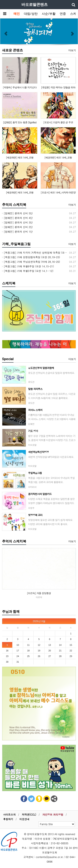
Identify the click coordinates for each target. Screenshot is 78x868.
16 (7, 651)
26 (39, 656)
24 (18, 656)
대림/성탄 (31, 14)
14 (60, 645)
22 (71, 651)
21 (60, 651)
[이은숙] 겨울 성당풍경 (39, 593)
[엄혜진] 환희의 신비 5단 (17, 213)
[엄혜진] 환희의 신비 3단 (17, 222)
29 (71, 656)
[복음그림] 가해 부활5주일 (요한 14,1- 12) (28, 271)
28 (60, 656)
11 (28, 645)
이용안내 (24, 819)
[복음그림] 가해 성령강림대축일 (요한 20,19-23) (31, 257)
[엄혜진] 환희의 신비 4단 (17, 218)
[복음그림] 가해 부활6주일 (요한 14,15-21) (28, 266)
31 (18, 662)
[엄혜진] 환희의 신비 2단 (17, 227)
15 (71, 645)
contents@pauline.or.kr (50, 857)
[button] (6, 31)
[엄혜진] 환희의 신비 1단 (17, 231)
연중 (63, 14)
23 (7, 656)
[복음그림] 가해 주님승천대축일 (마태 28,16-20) (31, 262)
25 (28, 656)
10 (18, 645)
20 (50, 651)
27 (50, 656)
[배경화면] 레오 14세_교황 (20, 157)
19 (39, 651)
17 (18, 651)
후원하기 (8, 819)
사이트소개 (9, 814)
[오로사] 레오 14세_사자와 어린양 (58, 192)
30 (7, 662)
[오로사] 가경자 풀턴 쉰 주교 (58, 122)
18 (28, 651)
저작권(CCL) (29, 814)
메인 (17, 14)
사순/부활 (49, 14)
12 (39, 645)
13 (50, 645)
